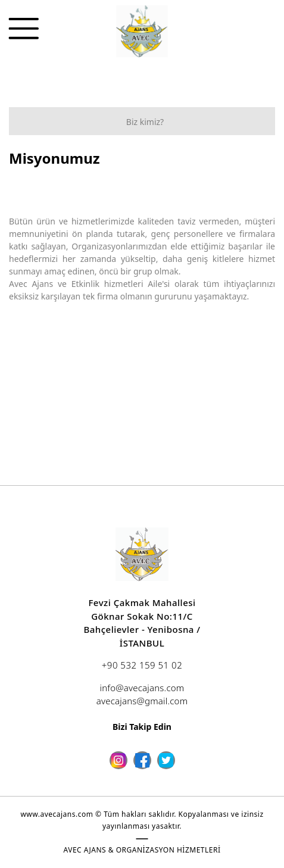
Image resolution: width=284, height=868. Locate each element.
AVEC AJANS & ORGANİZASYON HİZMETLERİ (142, 850)
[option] (142, 181)
